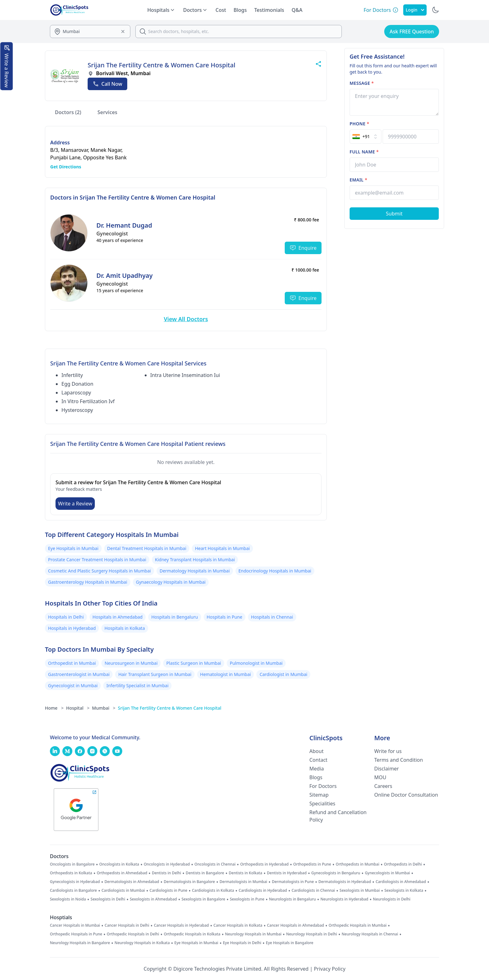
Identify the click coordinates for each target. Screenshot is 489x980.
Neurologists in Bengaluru (292, 899)
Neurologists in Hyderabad (345, 899)
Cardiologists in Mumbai (123, 891)
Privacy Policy (330, 969)
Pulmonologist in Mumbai (256, 663)
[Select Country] (366, 137)
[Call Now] (107, 84)
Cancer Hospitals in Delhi (127, 925)
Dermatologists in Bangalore (189, 882)
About (316, 751)
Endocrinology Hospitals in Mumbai (275, 571)
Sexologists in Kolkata (404, 891)
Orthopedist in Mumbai (72, 663)
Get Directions (66, 167)
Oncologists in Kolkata (119, 864)
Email (358, 180)
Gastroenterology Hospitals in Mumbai (88, 582)
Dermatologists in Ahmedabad (132, 882)
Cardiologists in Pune (169, 891)
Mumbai (104, 708)
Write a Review (75, 504)
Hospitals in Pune (225, 617)
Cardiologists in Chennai (313, 891)
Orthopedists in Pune (312, 864)
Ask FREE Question (412, 31)
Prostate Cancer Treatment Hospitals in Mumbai (97, 560)
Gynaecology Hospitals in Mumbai (171, 582)
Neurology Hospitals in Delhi (311, 934)
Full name (364, 152)
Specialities (322, 804)
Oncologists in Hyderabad (167, 864)
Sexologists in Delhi (108, 899)
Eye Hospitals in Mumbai (73, 548)
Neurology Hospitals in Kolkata (142, 943)
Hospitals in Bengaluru (174, 617)
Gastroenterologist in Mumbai (79, 674)
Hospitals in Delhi (66, 617)
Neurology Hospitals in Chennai (370, 934)
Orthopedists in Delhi (403, 864)
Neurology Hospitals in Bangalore (80, 943)
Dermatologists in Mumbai (243, 882)
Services (108, 112)
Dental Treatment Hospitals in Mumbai (147, 548)
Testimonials (269, 10)
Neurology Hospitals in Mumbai (253, 934)
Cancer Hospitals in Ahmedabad (295, 925)
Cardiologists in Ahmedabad (401, 882)
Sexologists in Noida (68, 899)
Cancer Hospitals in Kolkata (238, 925)
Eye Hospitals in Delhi (242, 943)
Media (317, 769)
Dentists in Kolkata (246, 873)
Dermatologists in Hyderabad (345, 882)
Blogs (240, 10)
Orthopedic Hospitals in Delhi (133, 934)
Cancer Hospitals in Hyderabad (181, 925)
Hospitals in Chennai (272, 617)
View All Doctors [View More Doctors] (186, 319)
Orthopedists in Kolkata (71, 873)
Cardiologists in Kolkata (213, 891)
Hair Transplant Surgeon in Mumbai (155, 674)
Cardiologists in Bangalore (73, 891)
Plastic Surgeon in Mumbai (194, 663)
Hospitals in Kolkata (125, 628)
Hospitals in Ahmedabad (118, 617)
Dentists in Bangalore (205, 873)
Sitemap (319, 795)
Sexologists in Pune (247, 899)
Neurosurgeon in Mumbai (131, 663)
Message (362, 83)
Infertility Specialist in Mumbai (137, 686)
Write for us (388, 751)
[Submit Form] (394, 214)
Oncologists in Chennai (215, 864)
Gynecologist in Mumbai (73, 686)
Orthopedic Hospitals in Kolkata (192, 934)
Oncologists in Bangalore (72, 864)
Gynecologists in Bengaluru (336, 873)
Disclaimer (387, 769)
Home (54, 708)
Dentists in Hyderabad (287, 873)
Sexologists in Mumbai (360, 891)
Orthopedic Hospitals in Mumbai (358, 925)
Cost (221, 10)
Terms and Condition (399, 760)
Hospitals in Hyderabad (72, 628)
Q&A (297, 10)
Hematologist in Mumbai (226, 674)
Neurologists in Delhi (392, 899)
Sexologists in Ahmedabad (153, 899)
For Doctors (323, 786)
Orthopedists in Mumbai (357, 864)
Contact (318, 760)
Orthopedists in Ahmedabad (122, 873)
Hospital (78, 708)
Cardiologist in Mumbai (283, 674)
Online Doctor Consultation (406, 795)
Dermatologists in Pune (293, 882)
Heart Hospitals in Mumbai (222, 548)
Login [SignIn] (415, 10)
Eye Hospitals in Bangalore (290, 943)
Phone (359, 124)
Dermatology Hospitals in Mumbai (195, 571)
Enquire (303, 248)
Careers (383, 786)
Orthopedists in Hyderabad (264, 864)
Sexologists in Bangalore (203, 899)
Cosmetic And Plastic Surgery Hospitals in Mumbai (99, 571)
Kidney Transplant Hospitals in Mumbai (195, 560)
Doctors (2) (68, 112)
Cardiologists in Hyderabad (263, 891)
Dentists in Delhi (167, 873)
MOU (380, 777)
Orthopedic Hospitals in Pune (76, 934)
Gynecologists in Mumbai (387, 873)
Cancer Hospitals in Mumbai (75, 925)
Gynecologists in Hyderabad (75, 882)
